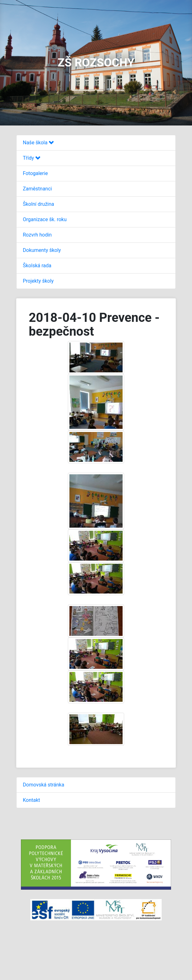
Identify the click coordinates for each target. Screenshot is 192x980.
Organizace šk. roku (45, 219)
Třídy (32, 158)
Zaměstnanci (37, 189)
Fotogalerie (35, 173)
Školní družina (38, 204)
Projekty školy (38, 281)
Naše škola (38, 143)
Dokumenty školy (42, 250)
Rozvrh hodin (37, 235)
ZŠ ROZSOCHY (96, 63)
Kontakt (31, 800)
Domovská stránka (43, 785)
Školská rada (37, 266)
